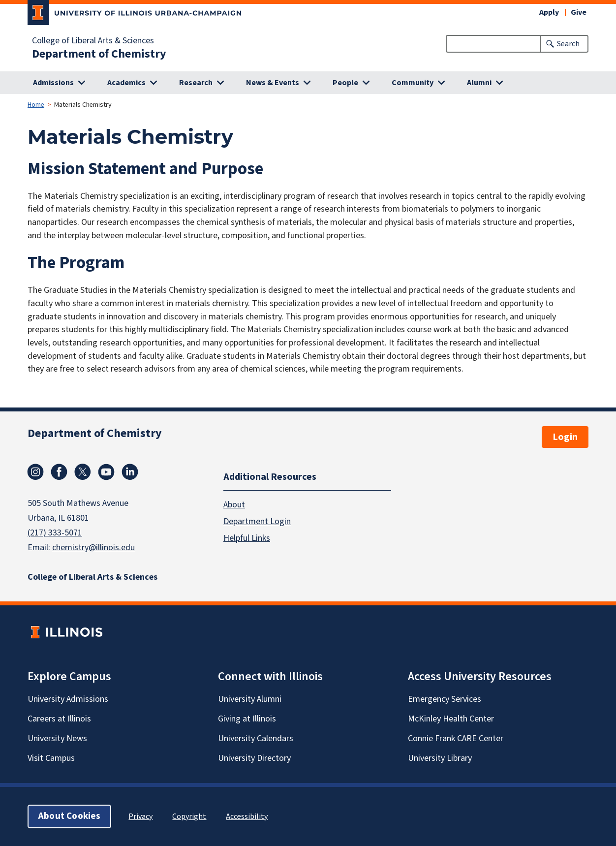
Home (36, 105)
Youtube (106, 472)
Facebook (59, 472)
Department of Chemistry (99, 54)
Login (565, 437)
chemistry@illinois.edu (93, 548)
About (234, 505)
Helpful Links (247, 538)
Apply (549, 12)
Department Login (257, 521)
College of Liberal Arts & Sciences (93, 41)
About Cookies (69, 816)
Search (568, 44)
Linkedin (130, 472)
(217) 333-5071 (55, 533)
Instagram (35, 472)
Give (579, 12)
